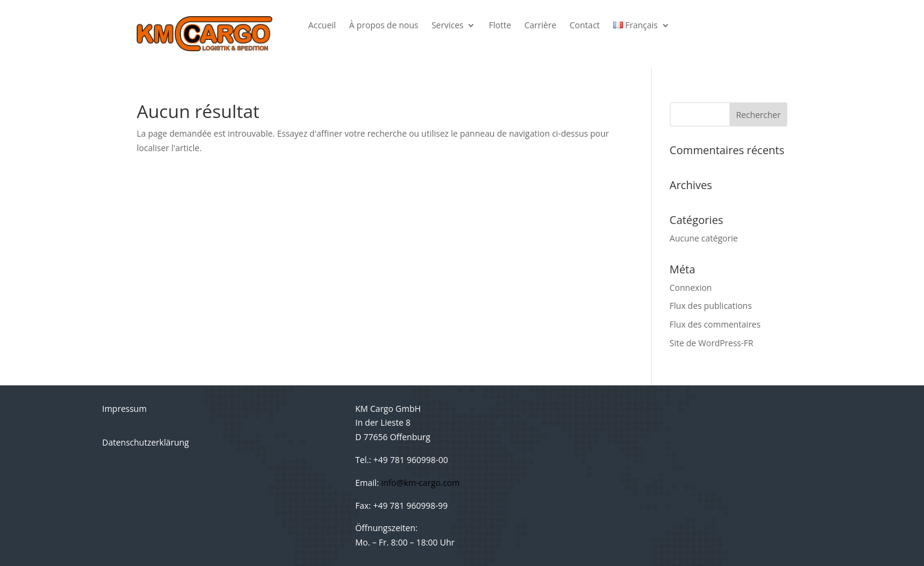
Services (447, 26)
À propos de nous (384, 26)
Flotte (500, 26)
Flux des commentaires (715, 324)
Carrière (541, 26)
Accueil (322, 26)
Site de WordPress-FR (712, 343)
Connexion (691, 288)
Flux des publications (711, 306)
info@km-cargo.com (421, 483)
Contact (585, 26)
